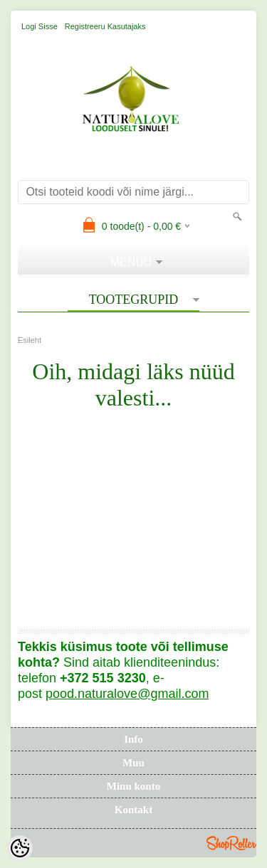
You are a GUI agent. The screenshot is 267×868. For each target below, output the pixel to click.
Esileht (30, 340)
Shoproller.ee (231, 843)
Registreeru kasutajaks (105, 26)
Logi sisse (40, 26)
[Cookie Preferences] (20, 848)
